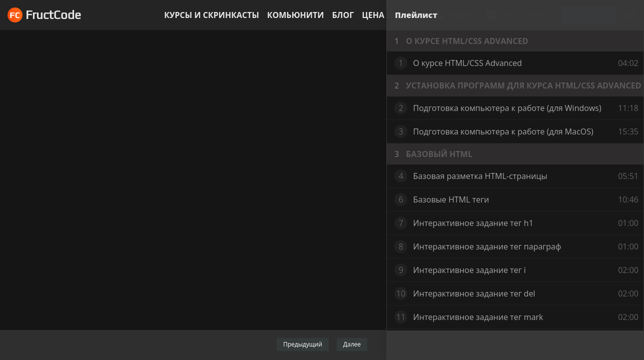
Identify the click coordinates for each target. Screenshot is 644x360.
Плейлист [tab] (416, 15)
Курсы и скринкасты (212, 15)
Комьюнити (296, 15)
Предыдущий (303, 344)
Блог (343, 15)
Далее (352, 344)
